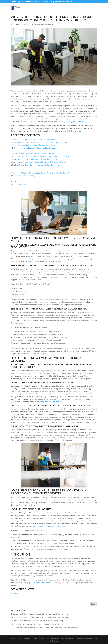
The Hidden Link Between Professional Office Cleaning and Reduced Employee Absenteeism (44, 628)
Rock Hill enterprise (74, 131)
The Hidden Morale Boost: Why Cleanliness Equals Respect (35, 148)
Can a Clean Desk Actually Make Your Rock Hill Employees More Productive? (41, 142)
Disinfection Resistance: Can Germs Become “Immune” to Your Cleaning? (37, 621)
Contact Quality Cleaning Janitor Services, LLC (50, 526)
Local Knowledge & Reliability (24, 176)
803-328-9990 (35, 2)
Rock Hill (33, 261)
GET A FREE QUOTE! (21, 184)
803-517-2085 (45, 2)
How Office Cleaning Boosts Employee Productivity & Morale (34, 139)
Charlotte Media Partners (87, 638)
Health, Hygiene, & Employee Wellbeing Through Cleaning (33, 153)
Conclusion (16, 181)
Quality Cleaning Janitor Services (72, 122)
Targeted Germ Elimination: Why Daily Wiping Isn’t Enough (36, 159)
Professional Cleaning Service (43, 24)
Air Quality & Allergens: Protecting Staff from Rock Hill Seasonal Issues (40, 162)
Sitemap (55, 641)
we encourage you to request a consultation (35, 583)
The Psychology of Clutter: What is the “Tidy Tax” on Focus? (35, 145)
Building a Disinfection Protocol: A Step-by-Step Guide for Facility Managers (38, 624)
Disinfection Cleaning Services (50, 402)
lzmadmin (16, 24)
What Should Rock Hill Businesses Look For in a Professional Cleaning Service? (41, 173)
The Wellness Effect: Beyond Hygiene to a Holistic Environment (38, 165)
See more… (15, 593)
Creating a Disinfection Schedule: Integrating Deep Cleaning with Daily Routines (39, 614)
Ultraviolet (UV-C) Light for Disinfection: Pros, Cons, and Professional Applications (40, 617)
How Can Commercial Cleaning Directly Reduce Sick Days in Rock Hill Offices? (42, 156)
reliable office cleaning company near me (54, 500)
